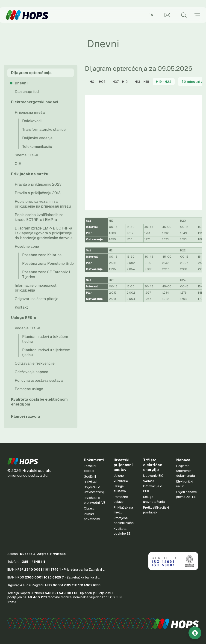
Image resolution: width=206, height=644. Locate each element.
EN (151, 15)
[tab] (98, 82)
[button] (23, 461)
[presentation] (98, 82)
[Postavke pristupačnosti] (195, 633)
